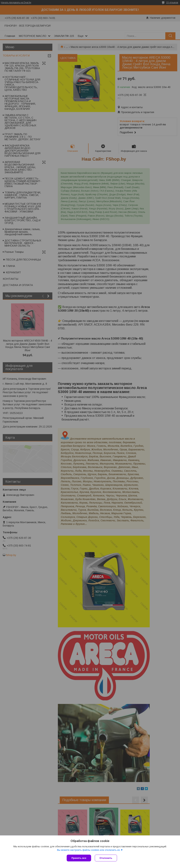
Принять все (79, 858)
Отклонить (106, 858)
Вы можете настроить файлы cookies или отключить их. (89, 850)
